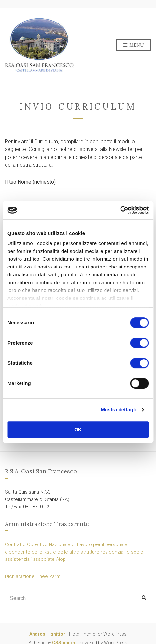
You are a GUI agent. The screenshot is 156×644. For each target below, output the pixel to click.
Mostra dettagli (118, 410)
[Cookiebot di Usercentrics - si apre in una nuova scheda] (120, 210)
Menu (134, 45)
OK (78, 429)
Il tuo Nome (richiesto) (78, 191)
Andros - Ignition (48, 634)
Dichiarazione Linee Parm (33, 576)
